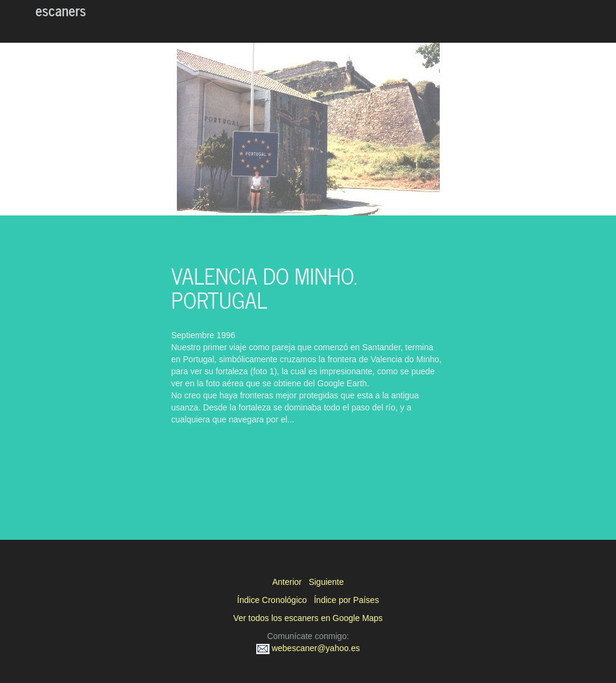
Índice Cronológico (272, 600)
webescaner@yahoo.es (308, 648)
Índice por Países (346, 600)
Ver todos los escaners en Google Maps (308, 618)
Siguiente (326, 582)
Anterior (287, 582)
